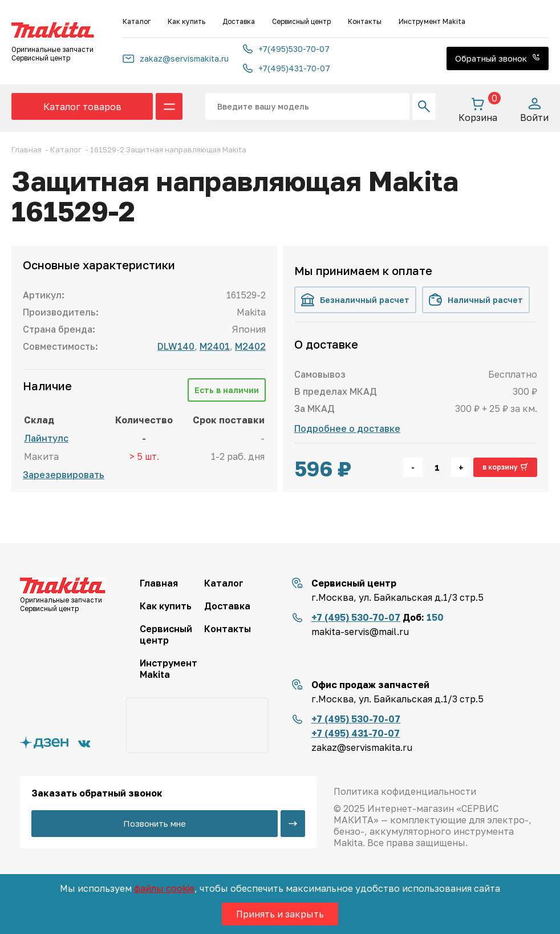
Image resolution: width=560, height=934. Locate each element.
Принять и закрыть (280, 914)
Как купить (186, 21)
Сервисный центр (301, 21)
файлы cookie (164, 888)
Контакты (365, 21)
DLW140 (176, 346)
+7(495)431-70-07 (287, 68)
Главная (159, 583)
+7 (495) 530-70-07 (356, 617)
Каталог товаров (82, 107)
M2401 (215, 346)
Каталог (137, 21)
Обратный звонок (498, 58)
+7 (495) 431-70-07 (356, 733)
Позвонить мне (155, 823)
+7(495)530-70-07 (286, 49)
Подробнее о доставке (347, 428)
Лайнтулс (46, 438)
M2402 (250, 346)
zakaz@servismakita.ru (176, 58)
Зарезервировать (64, 475)
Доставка (239, 21)
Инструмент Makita (432, 21)
